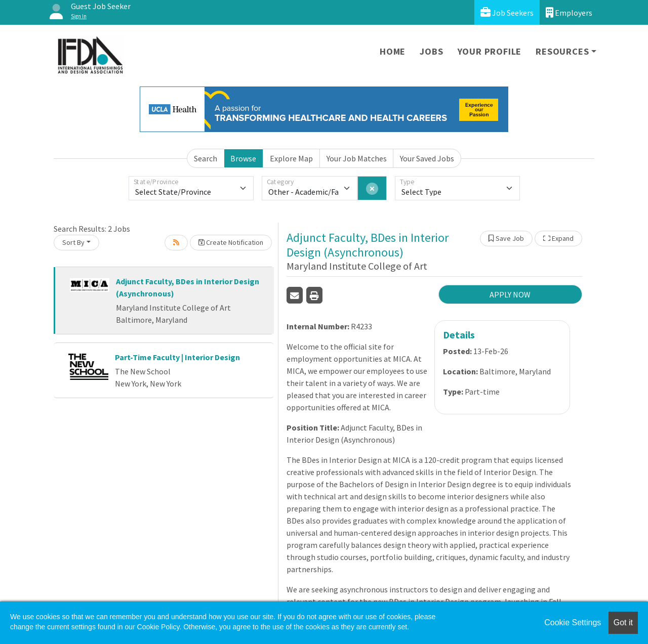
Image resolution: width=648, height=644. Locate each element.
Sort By (73, 242)
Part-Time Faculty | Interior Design (177, 357)
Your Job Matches (357, 158)
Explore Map (291, 158)
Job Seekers (507, 12)
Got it (623, 622)
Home (393, 51)
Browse (243, 158)
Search (206, 158)
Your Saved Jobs (427, 158)
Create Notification (231, 242)
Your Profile (490, 51)
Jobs (431, 51)
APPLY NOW (510, 294)
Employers (569, 12)
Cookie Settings (573, 622)
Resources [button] (562, 51)
